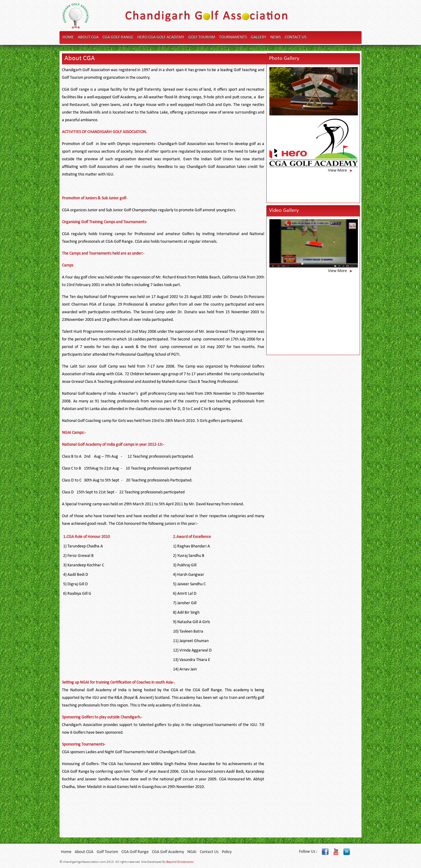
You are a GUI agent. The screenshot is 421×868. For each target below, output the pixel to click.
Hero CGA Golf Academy (161, 37)
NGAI (192, 852)
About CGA (88, 37)
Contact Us (295, 37)
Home (68, 37)
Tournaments (233, 37)
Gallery (259, 37)
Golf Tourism (202, 37)
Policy (227, 852)
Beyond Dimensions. (180, 862)
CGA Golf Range (118, 37)
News (275, 37)
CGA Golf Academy (168, 852)
